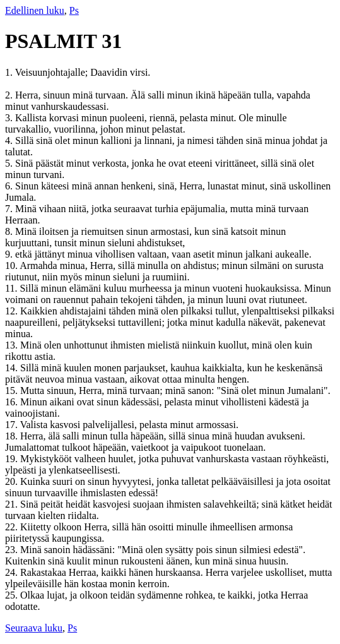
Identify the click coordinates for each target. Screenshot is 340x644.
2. (10, 95)
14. (13, 368)
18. (13, 436)
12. (13, 311)
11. (12, 288)
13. (13, 345)
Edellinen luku (35, 10)
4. (10, 140)
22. (13, 527)
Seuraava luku (34, 628)
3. (10, 118)
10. (12, 265)
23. (13, 550)
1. (10, 72)
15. (13, 391)
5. (10, 163)
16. (13, 402)
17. (13, 425)
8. (10, 231)
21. (13, 504)
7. (10, 209)
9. (10, 254)
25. (13, 595)
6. (10, 186)
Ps (74, 10)
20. (13, 481)
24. (13, 572)
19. (13, 459)
